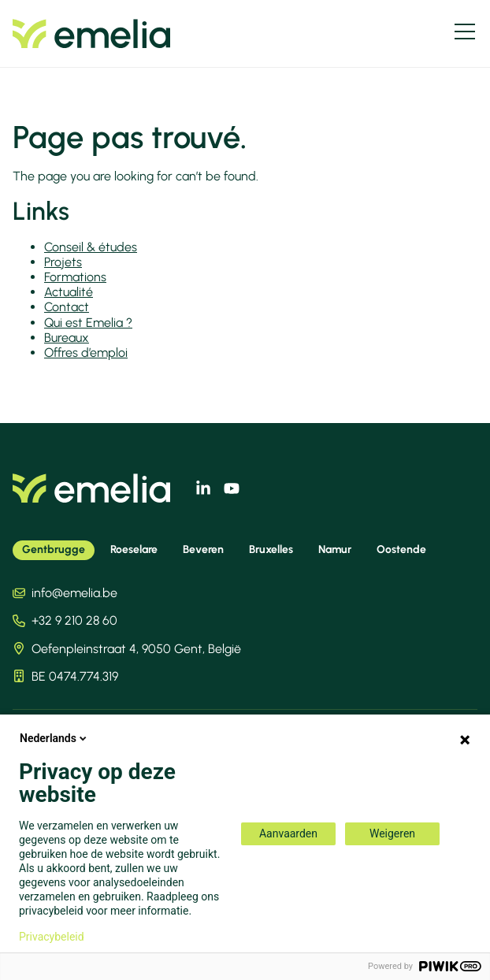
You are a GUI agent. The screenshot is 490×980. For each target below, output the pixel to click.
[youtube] (232, 488)
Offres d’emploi (86, 353)
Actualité (69, 292)
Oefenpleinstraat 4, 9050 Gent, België (136, 649)
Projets (63, 262)
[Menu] (465, 32)
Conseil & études (91, 247)
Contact (67, 307)
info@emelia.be (74, 593)
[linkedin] (203, 488)
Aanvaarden (288, 833)
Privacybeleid (52, 937)
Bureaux (67, 338)
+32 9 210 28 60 (74, 620)
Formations (75, 277)
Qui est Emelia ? (88, 323)
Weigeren (392, 833)
